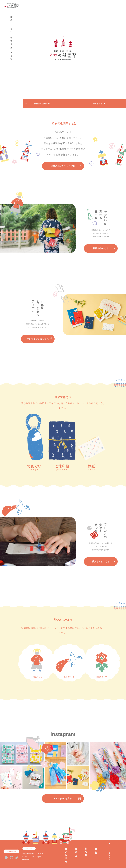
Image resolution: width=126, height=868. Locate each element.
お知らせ (11, 28)
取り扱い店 (11, 39)
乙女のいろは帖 (11, 51)
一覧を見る (98, 104)
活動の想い (11, 17)
